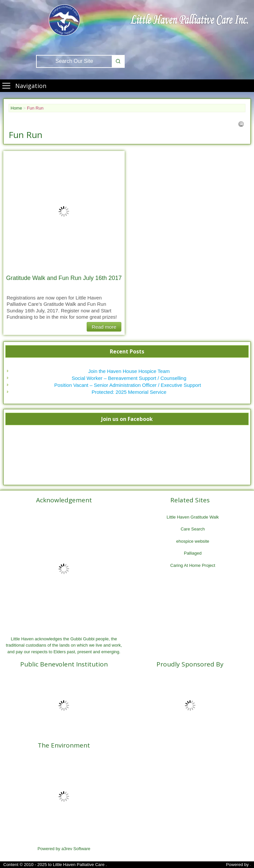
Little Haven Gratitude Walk (193, 517)
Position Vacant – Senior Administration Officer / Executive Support (129, 385)
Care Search (193, 529)
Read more (104, 327)
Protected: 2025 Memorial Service (129, 392)
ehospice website (193, 541)
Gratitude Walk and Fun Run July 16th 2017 (64, 278)
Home (16, 108)
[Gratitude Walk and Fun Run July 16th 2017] (64, 212)
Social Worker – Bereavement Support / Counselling (129, 378)
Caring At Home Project (193, 565)
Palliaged (193, 553)
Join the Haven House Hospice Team (129, 371)
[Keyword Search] (74, 61)
